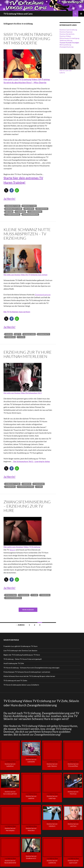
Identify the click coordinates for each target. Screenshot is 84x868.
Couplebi (9, 334)
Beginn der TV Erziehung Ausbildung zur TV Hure (22, 655)
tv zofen (21, 337)
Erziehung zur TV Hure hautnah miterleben (28, 354)
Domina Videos (65, 36)
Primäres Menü (81, 14)
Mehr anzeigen (28, 610)
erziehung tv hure (29, 206)
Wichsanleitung (65, 45)
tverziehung (45, 595)
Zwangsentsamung (43, 295)
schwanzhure (39, 484)
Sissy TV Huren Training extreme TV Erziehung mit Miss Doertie (28, 39)
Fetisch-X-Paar (11, 595)
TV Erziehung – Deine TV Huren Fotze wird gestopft (23, 659)
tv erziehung (21, 212)
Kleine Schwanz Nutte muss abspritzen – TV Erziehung (27, 234)
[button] (6, 190)
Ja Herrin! (9, 199)
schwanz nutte (44, 334)
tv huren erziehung (13, 214)
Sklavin (12, 550)
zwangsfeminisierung (30, 214)
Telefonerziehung (66, 40)
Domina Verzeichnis (67, 34)
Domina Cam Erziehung (68, 30)
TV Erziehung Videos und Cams (18, 14)
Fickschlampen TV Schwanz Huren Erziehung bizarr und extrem (27, 672)
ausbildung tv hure (13, 206)
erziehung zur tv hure (13, 209)
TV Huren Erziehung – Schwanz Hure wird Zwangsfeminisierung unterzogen (31, 668)
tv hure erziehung (35, 212)
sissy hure (9, 212)
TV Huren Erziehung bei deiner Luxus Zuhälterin (21, 685)
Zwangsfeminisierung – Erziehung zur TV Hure (27, 506)
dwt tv (18, 334)
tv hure (39, 487)
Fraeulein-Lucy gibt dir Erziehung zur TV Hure (20, 646)
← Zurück (20, 625)
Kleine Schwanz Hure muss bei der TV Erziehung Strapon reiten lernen (29, 676)
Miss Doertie (29, 209)
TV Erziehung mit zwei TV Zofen (15, 680)
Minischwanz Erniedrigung (69, 38)
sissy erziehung (42, 209)
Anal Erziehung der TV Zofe (14, 663)
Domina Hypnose (66, 32)
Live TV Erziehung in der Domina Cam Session (20, 650)
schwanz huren (29, 334)
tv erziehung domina (26, 487)
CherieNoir (27, 484)
